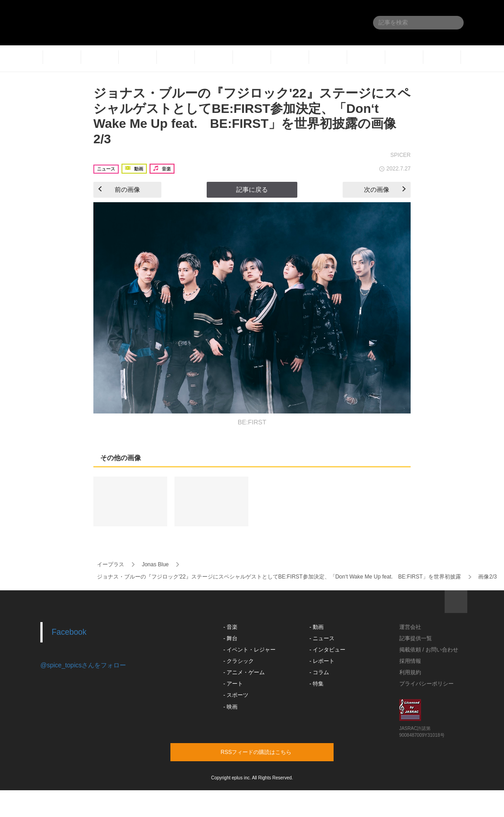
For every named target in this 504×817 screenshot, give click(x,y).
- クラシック (239, 661)
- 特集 (317, 684)
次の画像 (385, 190)
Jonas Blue (155, 564)
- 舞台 (230, 638)
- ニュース (322, 638)
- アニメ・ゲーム (244, 672)
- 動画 (317, 627)
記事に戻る (252, 190)
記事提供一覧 (416, 638)
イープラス (111, 564)
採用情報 (410, 661)
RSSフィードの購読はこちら (269, 752)
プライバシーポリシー (426, 684)
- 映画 (230, 707)
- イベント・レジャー (250, 650)
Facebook (69, 632)
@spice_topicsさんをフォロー (83, 665)
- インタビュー (327, 650)
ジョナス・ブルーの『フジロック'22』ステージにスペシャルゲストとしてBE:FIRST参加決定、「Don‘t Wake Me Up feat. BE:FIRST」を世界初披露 (279, 577)
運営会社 (410, 627)
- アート (233, 684)
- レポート (322, 661)
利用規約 (410, 672)
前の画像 (119, 190)
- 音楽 (230, 627)
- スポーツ (236, 695)
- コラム (319, 672)
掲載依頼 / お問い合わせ (429, 650)
